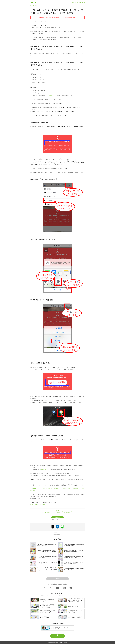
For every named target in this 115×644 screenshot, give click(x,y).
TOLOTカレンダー (48, 512)
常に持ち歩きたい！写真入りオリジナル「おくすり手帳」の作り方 (47, 563)
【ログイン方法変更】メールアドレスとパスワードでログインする (74, 545)
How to (35, 6)
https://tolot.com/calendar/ (38, 504)
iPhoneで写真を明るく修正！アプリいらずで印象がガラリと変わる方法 (74, 551)
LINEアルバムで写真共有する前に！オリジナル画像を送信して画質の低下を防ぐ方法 (46, 551)
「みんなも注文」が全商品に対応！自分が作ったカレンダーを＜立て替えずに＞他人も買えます (47, 569)
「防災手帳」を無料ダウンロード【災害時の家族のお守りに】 (74, 569)
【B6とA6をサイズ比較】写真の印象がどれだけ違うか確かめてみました (47, 545)
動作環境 (51, 95)
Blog (31, 6)
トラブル (59, 512)
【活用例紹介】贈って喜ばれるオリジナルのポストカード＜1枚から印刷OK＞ (74, 557)
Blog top (58, 579)
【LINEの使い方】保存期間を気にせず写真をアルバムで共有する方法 (74, 563)
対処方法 (68, 512)
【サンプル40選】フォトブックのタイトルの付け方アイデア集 (47, 557)
